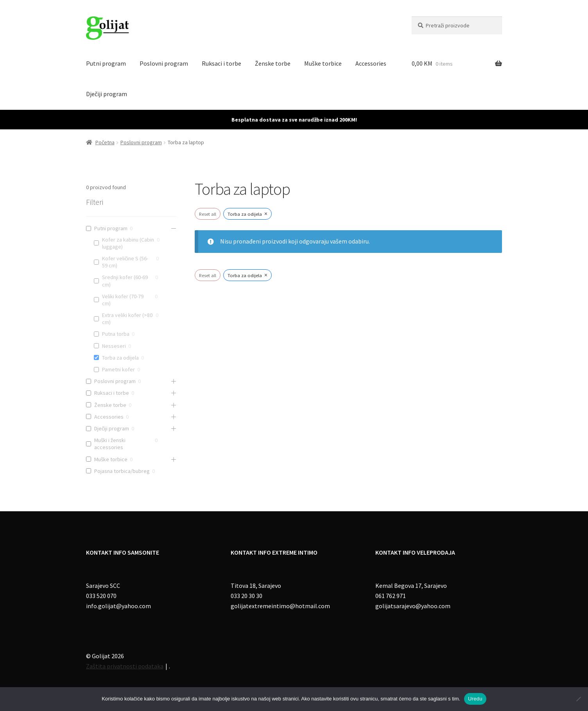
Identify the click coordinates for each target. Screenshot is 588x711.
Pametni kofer (118, 369)
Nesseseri (114, 346)
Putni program (106, 63)
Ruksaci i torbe (221, 63)
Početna (105, 142)
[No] (578, 699)
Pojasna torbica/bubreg (122, 471)
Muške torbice (323, 63)
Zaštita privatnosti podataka (125, 666)
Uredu (475, 699)
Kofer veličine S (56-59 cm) (125, 262)
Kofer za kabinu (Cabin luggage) (128, 243)
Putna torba (116, 334)
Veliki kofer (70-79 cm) (123, 300)
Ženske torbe (273, 63)
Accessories (371, 63)
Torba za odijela (120, 358)
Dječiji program (107, 94)
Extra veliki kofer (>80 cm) (127, 319)
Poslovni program (164, 63)
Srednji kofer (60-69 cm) (125, 281)
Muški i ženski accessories (110, 444)
